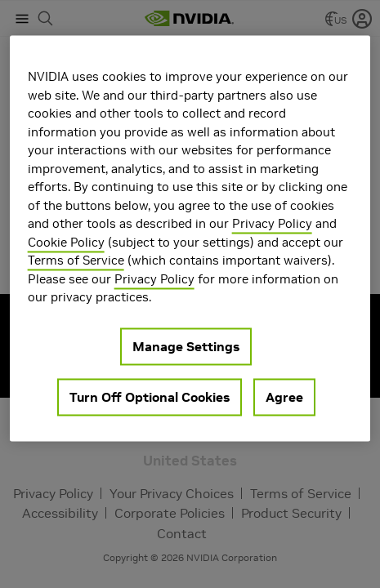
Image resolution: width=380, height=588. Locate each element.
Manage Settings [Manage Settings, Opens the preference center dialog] (186, 346)
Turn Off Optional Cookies (150, 397)
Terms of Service (76, 260)
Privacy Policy (272, 223)
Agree (284, 397)
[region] (190, 238)
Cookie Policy (66, 242)
